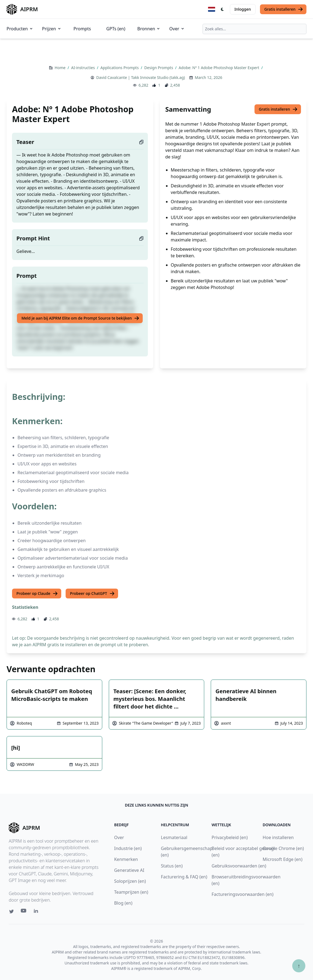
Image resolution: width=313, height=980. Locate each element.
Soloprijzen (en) (130, 881)
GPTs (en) (116, 29)
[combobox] (255, 29)
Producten (20, 29)
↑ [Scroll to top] (299, 966)
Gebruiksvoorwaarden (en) (239, 866)
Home (61, 68)
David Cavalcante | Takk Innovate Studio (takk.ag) (141, 77)
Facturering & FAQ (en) (184, 877)
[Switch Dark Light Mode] (223, 9)
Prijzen (52, 29)
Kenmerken (126, 859)
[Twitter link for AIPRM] (11, 911)
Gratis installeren (284, 9)
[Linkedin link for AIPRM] (37, 912)
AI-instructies (83, 68)
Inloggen (243, 9)
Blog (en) (123, 903)
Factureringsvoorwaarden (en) (242, 894)
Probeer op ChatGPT (92, 594)
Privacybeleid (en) (230, 837)
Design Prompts (159, 68)
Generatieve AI (129, 870)
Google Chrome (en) (283, 848)
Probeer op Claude (37, 594)
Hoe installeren (278, 837)
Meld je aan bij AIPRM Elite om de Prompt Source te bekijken (80, 318)
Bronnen (149, 29)
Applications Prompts (120, 68)
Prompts (82, 29)
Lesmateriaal (174, 837)
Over (177, 29)
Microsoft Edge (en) (283, 859)
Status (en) (172, 866)
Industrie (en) (128, 848)
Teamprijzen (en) (131, 892)
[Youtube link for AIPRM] (24, 912)
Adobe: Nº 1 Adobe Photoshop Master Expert (220, 68)
